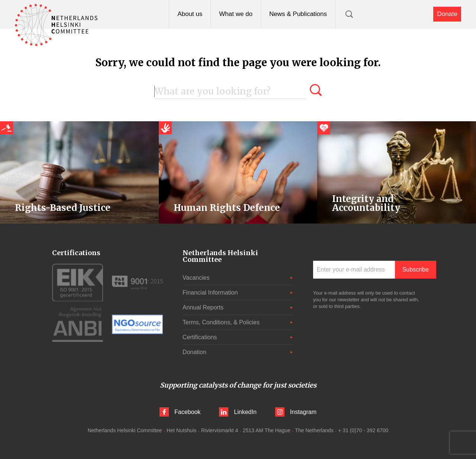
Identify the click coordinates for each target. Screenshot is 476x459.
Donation (194, 352)
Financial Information (210, 293)
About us (190, 14)
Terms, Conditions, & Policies (221, 322)
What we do (236, 14)
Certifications (200, 337)
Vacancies (196, 278)
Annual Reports (203, 307)
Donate (447, 14)
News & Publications (298, 14)
